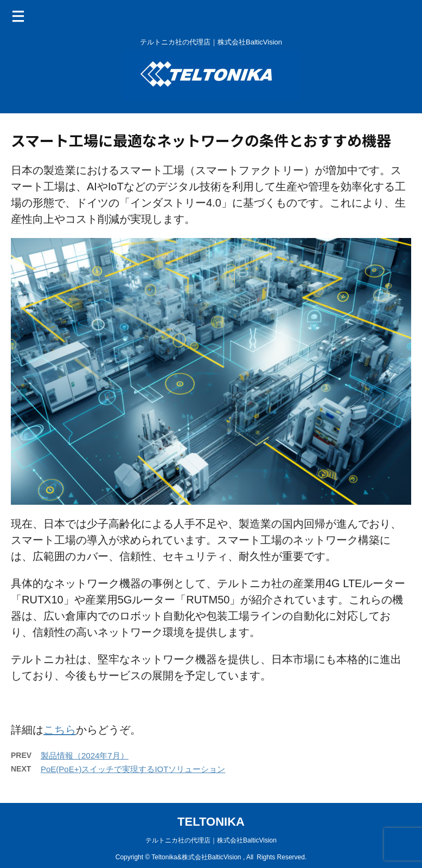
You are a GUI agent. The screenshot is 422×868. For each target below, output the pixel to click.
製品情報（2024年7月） (85, 756)
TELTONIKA (211, 822)
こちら (60, 730)
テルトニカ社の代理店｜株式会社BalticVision (211, 840)
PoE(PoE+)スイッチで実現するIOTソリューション (133, 769)
